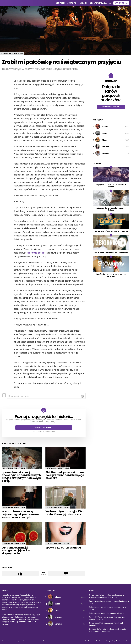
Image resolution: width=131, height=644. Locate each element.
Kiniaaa (106, 147)
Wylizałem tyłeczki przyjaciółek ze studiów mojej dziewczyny (65, 513)
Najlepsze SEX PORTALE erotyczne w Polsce (111, 186)
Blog (108, 641)
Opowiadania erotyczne (14, 468)
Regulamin (116, 641)
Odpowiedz (82, 396)
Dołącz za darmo (44, 428)
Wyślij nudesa (121, 3)
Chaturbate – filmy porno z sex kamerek (111, 231)
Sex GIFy (83, 3)
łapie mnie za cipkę (36, 253)
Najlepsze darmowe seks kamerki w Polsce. (107, 613)
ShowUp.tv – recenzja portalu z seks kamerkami (111, 275)
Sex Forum (89, 641)
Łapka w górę (20, 574)
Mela (104, 140)
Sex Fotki (72, 3)
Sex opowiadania (98, 3)
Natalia (105, 153)
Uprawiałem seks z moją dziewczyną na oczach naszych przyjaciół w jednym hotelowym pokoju (21, 477)
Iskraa (105, 127)
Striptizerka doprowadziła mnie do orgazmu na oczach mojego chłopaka (65, 475)
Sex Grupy (100, 641)
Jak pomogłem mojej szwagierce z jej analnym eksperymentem (17, 550)
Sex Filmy (61, 3)
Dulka (105, 133)
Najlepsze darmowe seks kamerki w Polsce (111, 209)
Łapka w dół (66, 574)
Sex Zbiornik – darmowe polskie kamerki (111, 253)
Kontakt (126, 641)
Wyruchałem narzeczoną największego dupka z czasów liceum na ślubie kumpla (20, 514)
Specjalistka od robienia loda (63, 548)
